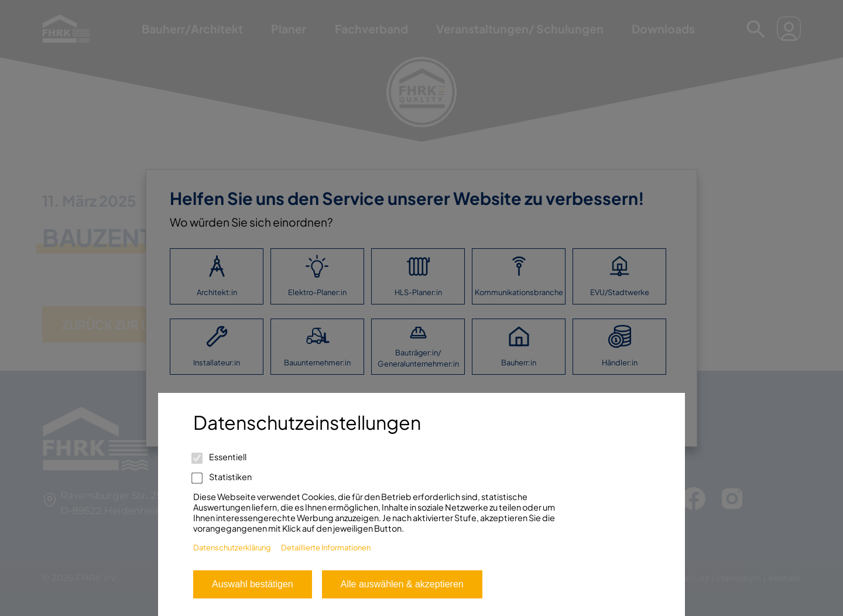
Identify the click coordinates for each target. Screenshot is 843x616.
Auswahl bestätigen (253, 584)
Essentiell (220, 457)
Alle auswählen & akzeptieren (402, 584)
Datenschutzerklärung (232, 547)
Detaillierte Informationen (326, 547)
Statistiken (222, 477)
